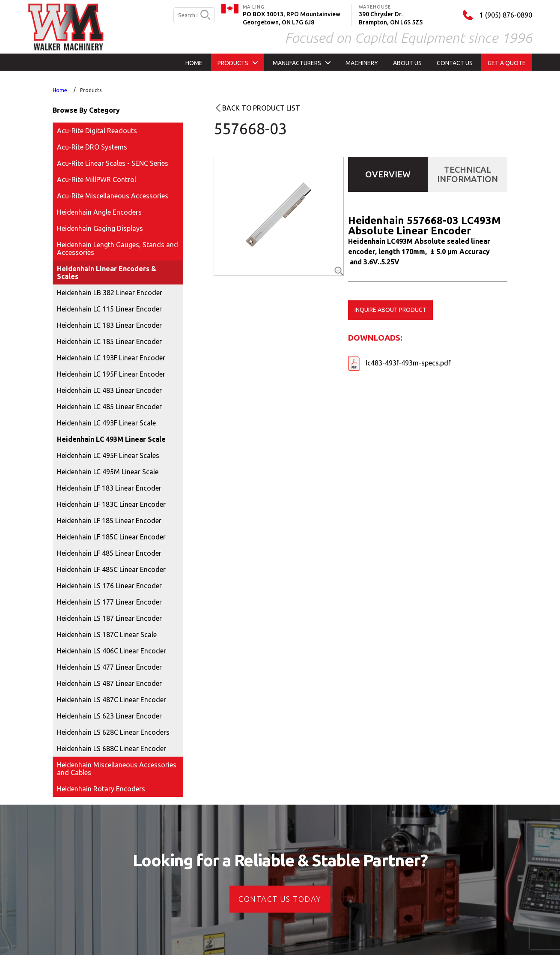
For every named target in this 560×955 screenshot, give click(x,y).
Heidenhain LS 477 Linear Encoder (109, 667)
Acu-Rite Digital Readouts (97, 131)
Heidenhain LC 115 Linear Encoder (109, 309)
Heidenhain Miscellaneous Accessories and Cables (117, 769)
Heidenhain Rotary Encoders (101, 789)
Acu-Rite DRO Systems (92, 147)
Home (60, 90)
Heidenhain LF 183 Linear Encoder (109, 488)
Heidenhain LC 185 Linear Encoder (109, 341)
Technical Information (468, 174)
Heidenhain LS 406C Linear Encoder (112, 651)
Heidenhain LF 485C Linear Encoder (111, 569)
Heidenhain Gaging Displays (100, 228)
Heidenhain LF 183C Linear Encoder (111, 504)
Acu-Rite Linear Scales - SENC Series (113, 163)
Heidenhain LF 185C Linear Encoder (111, 537)
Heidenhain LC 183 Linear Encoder (109, 325)
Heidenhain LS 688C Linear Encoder (112, 748)
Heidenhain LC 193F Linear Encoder (111, 358)
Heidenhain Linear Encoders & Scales (107, 272)
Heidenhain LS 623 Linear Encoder (109, 716)
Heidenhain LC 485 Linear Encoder (109, 407)
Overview (388, 174)
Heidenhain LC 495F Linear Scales (108, 455)
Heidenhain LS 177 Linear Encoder (109, 602)
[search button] (205, 15)
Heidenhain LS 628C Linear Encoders (113, 732)
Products (91, 90)
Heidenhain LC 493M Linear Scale (111, 439)
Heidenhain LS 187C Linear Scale (107, 635)
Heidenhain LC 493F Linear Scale (106, 423)
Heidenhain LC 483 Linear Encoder (109, 390)
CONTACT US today (280, 899)
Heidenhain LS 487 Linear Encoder (109, 683)
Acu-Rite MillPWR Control (97, 180)
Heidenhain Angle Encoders (99, 212)
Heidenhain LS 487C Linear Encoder (112, 700)
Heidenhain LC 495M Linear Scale (108, 472)
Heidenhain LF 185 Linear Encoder (109, 521)
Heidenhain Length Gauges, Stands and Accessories (118, 248)
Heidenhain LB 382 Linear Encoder (110, 293)
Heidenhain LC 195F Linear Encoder (111, 374)
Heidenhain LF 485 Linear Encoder (109, 553)
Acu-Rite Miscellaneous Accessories (113, 196)
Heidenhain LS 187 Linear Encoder (109, 618)
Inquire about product (390, 310)
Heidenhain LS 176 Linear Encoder (109, 586)
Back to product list (261, 108)
